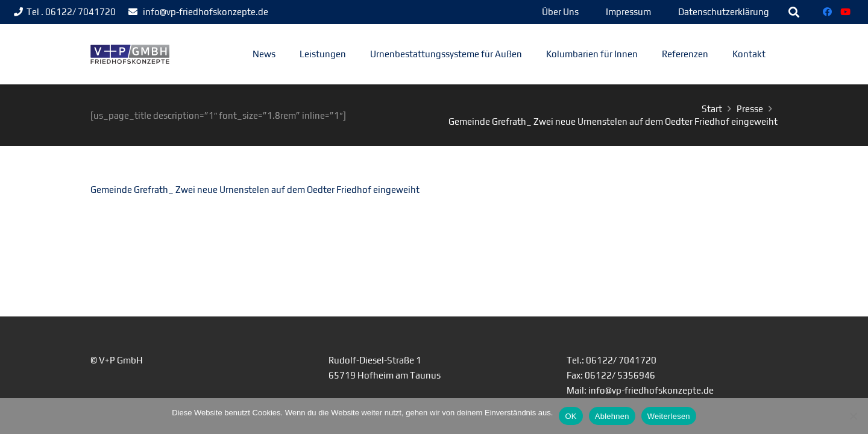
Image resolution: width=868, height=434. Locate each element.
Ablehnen (612, 416)
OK (571, 416)
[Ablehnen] (853, 416)
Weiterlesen (669, 416)
